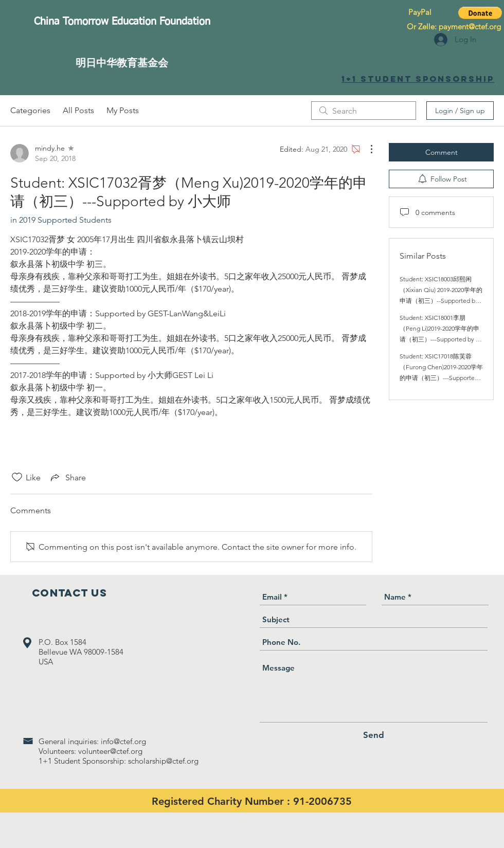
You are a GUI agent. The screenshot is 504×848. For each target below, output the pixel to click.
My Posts (123, 110)
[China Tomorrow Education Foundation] (122, 22)
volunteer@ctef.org (110, 751)
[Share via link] (67, 477)
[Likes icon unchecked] (17, 477)
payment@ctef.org (470, 26)
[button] (480, 13)
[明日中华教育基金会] (122, 62)
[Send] (374, 735)
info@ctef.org (123, 741)
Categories (30, 110)
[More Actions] (366, 149)
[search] (364, 111)
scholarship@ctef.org (163, 761)
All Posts (78, 110)
